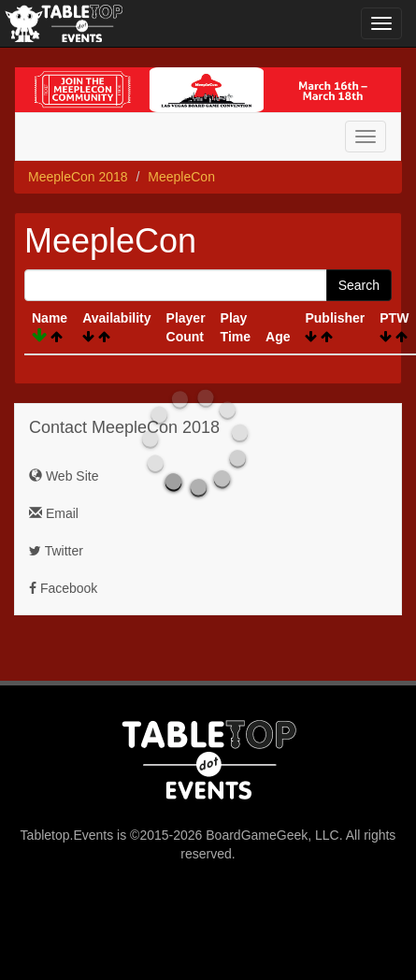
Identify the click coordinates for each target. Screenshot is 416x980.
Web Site (64, 476)
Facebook (63, 588)
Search (359, 285)
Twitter (56, 551)
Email (54, 513)
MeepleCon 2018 (78, 177)
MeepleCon (181, 177)
